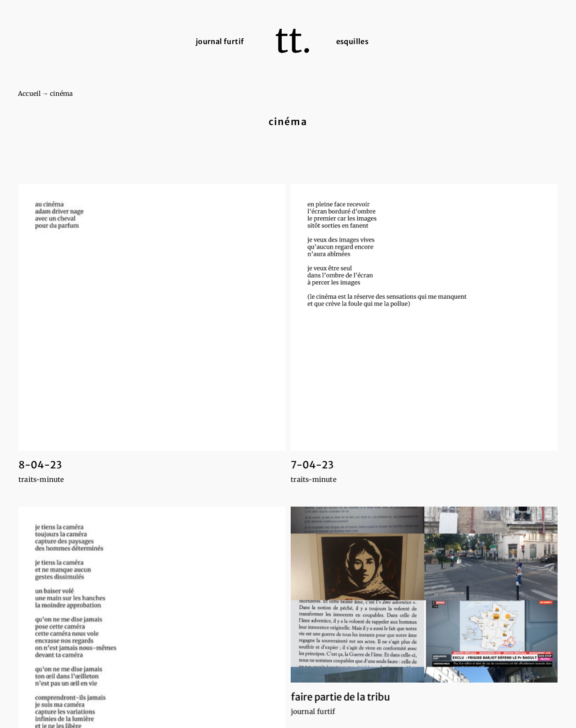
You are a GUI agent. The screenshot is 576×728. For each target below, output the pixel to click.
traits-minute (41, 479)
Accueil (29, 94)
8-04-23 (40, 465)
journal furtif (286, 702)
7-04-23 (303, 465)
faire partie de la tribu (313, 688)
